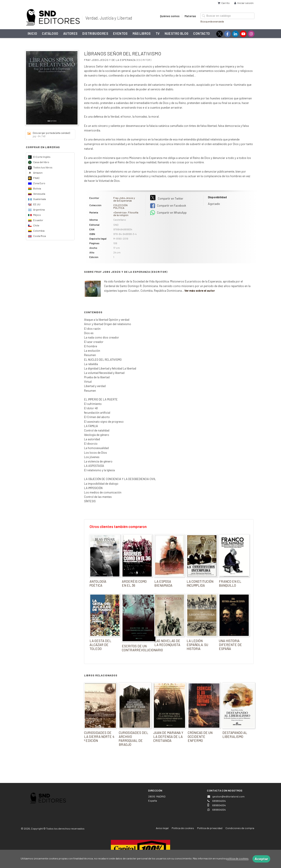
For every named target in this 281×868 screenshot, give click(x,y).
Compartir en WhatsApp (168, 213)
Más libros (142, 33)
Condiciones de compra (240, 828)
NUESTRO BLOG (177, 33)
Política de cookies (183, 828)
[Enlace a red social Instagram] (251, 34)
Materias (190, 16)
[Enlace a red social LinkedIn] (235, 34)
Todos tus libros (40, 167)
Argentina (36, 209)
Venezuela (37, 194)
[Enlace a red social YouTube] (243, 34)
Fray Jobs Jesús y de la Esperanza (110, 60)
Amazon (35, 173)
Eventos (120, 33)
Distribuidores (95, 33)
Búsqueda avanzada (212, 21)
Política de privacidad (210, 828)
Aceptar (261, 859)
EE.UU (34, 204)
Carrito (224, 3)
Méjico (34, 215)
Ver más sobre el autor (200, 291)
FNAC (34, 178)
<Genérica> (120, 212)
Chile (34, 225)
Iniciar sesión (244, 3)
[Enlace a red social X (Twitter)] (220, 34)
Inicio (32, 33)
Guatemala (37, 199)
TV (158, 33)
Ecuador (36, 220)
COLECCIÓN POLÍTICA (120, 206)
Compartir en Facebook (168, 206)
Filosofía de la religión (126, 214)
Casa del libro (39, 162)
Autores (70, 33)
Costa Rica (37, 236)
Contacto (202, 33)
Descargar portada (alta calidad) (49, 134)
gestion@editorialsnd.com (228, 796)
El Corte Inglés (39, 157)
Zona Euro (37, 183)
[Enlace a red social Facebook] (227, 34)
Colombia (36, 231)
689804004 (219, 810)
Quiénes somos (170, 16)
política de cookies (237, 859)
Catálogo (50, 33)
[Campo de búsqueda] (227, 16)
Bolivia (35, 188)
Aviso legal (162, 828)
